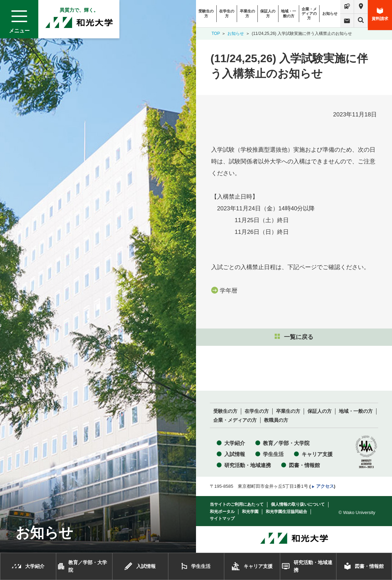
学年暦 (229, 291)
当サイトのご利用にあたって (237, 504)
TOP (216, 34)
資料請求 (380, 14)
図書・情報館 (304, 465)
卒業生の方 (247, 13)
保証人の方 (268, 13)
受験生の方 (206, 13)
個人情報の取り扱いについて (298, 504)
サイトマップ (222, 519)
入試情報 (235, 454)
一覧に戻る (294, 337)
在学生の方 (227, 13)
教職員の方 (276, 420)
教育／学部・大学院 (286, 443)
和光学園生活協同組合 (286, 512)
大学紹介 (235, 443)
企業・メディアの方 (309, 13)
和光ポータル (222, 512)
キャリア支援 (317, 454)
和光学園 (250, 512)
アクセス (325, 486)
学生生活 (273, 454)
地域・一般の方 (288, 13)
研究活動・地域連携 (248, 465)
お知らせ (330, 13)
